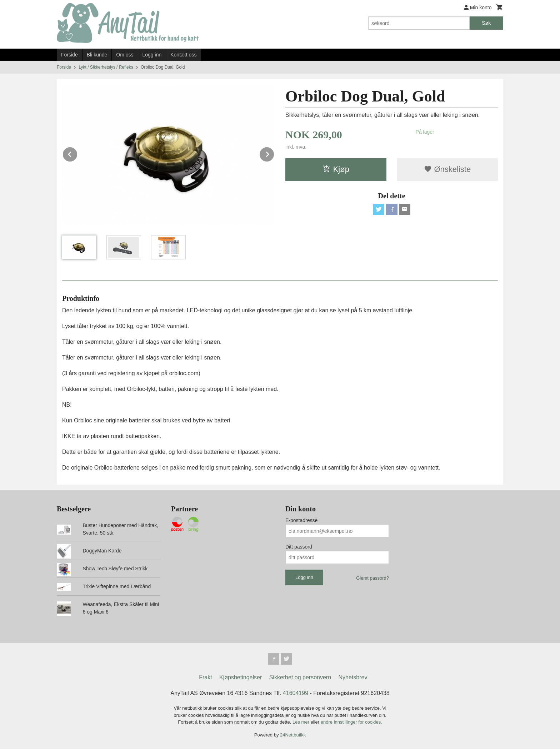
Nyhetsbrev (353, 677)
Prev (77, 153)
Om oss (125, 55)
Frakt (205, 677)
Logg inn (152, 55)
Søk (486, 23)
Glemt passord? (372, 578)
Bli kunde (97, 55)
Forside (69, 55)
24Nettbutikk (293, 735)
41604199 (296, 693)
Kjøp (336, 169)
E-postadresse (301, 520)
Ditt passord (299, 547)
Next (274, 153)
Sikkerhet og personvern (300, 677)
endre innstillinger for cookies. (351, 722)
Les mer (302, 722)
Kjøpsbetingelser (241, 677)
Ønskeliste (447, 169)
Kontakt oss (183, 55)
